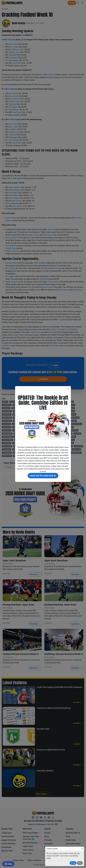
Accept (73, 863)
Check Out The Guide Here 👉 (43, 476)
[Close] (82, 849)
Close (80, 863)
